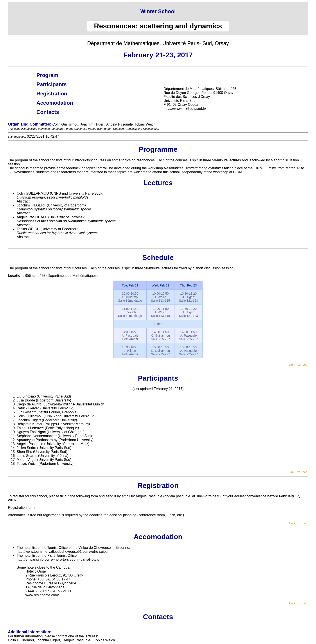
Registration (52, 94)
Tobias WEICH (28, 229)
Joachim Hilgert (48, 640)
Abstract (23, 201)
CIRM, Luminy (265, 168)
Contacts (48, 112)
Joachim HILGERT (31, 205)
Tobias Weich (105, 640)
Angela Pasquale (149, 496)
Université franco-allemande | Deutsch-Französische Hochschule (116, 129)
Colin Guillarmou (21, 640)
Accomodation (55, 103)
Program (47, 75)
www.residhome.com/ (42, 595)
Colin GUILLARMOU (33, 193)
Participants (51, 84)
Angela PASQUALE (32, 217)
